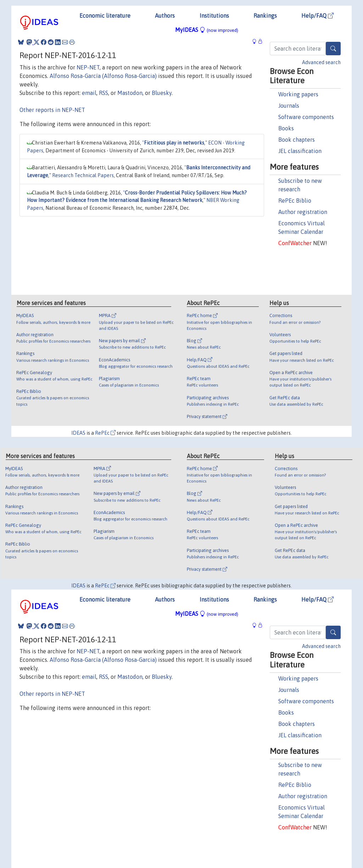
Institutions (214, 16)
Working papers (298, 94)
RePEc (105, 433)
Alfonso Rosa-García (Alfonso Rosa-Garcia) (103, 76)
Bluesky (162, 93)
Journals (289, 106)
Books (286, 128)
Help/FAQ (317, 16)
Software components (306, 117)
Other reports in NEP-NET (52, 110)
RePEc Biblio (295, 201)
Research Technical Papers (83, 175)
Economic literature (105, 16)
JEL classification (300, 151)
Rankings (265, 16)
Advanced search (321, 62)
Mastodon (130, 93)
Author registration (303, 212)
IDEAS (78, 433)
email (89, 93)
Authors (165, 16)
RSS (104, 93)
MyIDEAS (207, 30)
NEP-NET (88, 67)
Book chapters (297, 140)
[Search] (333, 49)
